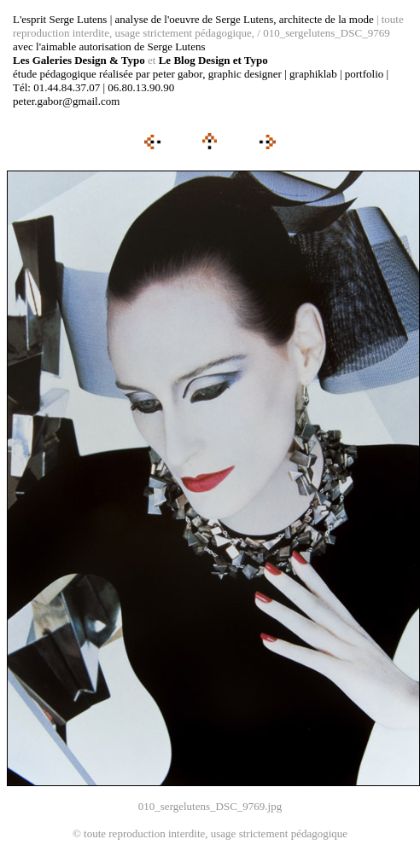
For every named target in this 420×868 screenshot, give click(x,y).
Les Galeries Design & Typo (79, 60)
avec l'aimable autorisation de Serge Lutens (109, 46)
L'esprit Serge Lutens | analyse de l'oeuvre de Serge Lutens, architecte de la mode (193, 19)
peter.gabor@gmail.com (66, 101)
